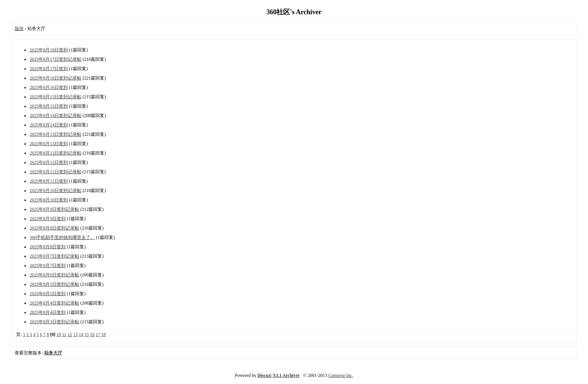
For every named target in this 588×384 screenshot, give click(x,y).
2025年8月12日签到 (49, 162)
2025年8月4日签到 (48, 312)
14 (81, 334)
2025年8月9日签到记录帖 (54, 209)
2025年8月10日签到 (49, 200)
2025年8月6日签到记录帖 (54, 275)
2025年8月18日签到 (49, 50)
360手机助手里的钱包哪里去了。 (62, 237)
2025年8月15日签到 (49, 106)
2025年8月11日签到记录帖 (55, 172)
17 (98, 334)
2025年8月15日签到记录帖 (55, 97)
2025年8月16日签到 (49, 87)
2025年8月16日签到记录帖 (55, 78)
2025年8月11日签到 (49, 181)
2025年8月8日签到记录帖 (54, 228)
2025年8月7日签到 (48, 265)
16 (92, 334)
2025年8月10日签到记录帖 (55, 190)
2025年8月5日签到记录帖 (54, 284)
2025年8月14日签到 (49, 125)
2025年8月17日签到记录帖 (55, 59)
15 (87, 334)
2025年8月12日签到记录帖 (55, 153)
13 (75, 334)
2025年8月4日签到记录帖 (54, 303)
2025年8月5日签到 (48, 294)
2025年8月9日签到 (48, 219)
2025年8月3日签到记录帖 (54, 322)
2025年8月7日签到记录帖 (54, 256)
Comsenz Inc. (340, 375)
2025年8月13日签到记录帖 (55, 134)
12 (70, 334)
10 (59, 334)
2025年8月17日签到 (49, 69)
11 (64, 334)
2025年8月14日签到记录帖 (55, 115)
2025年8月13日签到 (49, 144)
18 (103, 334)
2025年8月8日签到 (48, 247)
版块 (19, 28)
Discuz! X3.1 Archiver (279, 375)
